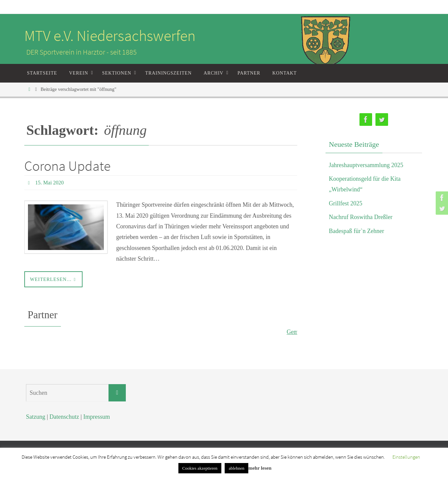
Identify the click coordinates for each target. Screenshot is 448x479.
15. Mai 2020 (50, 183)
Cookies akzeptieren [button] (200, 468)
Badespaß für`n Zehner (356, 231)
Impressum (97, 417)
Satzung (36, 417)
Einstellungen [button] (406, 457)
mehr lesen (260, 468)
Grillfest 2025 (346, 203)
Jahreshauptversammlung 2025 (366, 165)
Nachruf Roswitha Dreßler (361, 217)
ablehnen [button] (236, 468)
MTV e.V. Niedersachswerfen (110, 36)
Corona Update (67, 166)
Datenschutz (64, 417)
